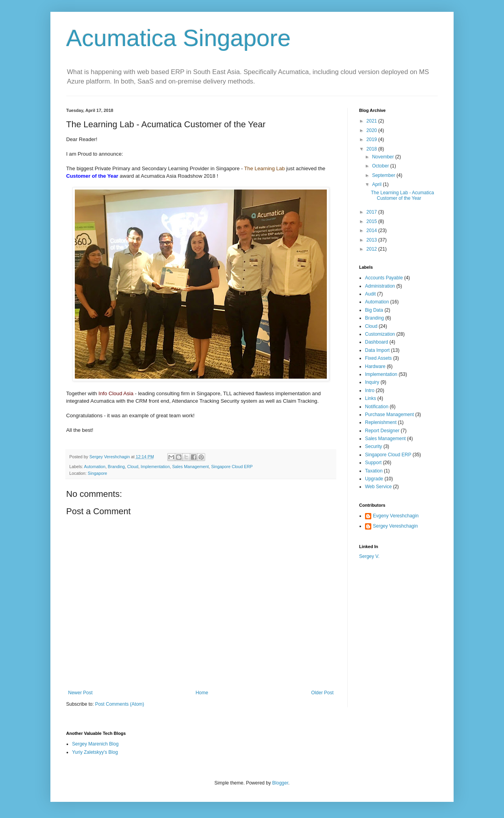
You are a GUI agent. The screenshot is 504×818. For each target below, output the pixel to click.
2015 (372, 221)
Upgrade (374, 479)
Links (371, 398)
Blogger (280, 783)
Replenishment (381, 422)
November (384, 157)
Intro (370, 390)
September (384, 175)
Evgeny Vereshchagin (396, 516)
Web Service (378, 487)
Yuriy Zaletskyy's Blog (95, 752)
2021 (372, 121)
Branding (116, 467)
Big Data (374, 310)
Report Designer (382, 431)
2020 (372, 130)
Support (373, 463)
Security (373, 446)
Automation (95, 467)
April (377, 184)
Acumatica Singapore (178, 38)
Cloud (133, 467)
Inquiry (372, 382)
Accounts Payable (384, 278)
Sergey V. (369, 556)
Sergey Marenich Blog (95, 744)
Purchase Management (389, 415)
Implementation (155, 467)
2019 (372, 139)
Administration (380, 286)
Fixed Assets (378, 358)
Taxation (374, 471)
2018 (372, 149)
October (381, 166)
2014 (372, 231)
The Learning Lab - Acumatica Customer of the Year (402, 195)
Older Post (322, 693)
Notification (377, 407)
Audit (370, 294)
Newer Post (80, 693)
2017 (372, 212)
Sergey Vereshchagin (395, 526)
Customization (380, 334)
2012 (372, 249)
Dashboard (377, 342)
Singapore (97, 473)
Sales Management (190, 467)
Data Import (377, 350)
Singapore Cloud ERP (232, 467)
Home (202, 693)
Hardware (375, 366)
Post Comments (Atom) (120, 704)
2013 (372, 240)
